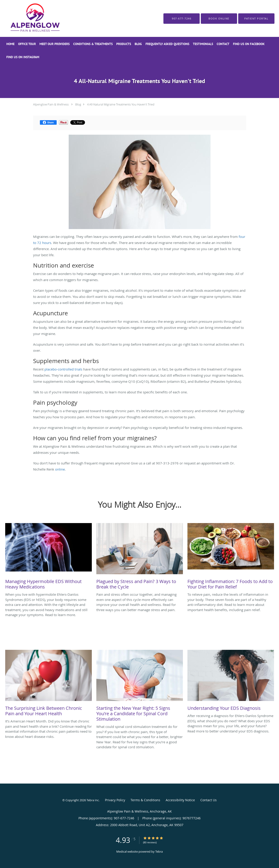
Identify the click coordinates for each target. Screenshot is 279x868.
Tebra (159, 851)
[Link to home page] (25, 18)
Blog (78, 104)
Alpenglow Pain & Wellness (51, 104)
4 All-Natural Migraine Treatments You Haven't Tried (121, 104)
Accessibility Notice (180, 800)
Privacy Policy (115, 800)
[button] (219, 19)
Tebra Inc (93, 800)
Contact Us (209, 800)
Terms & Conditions (145, 800)
